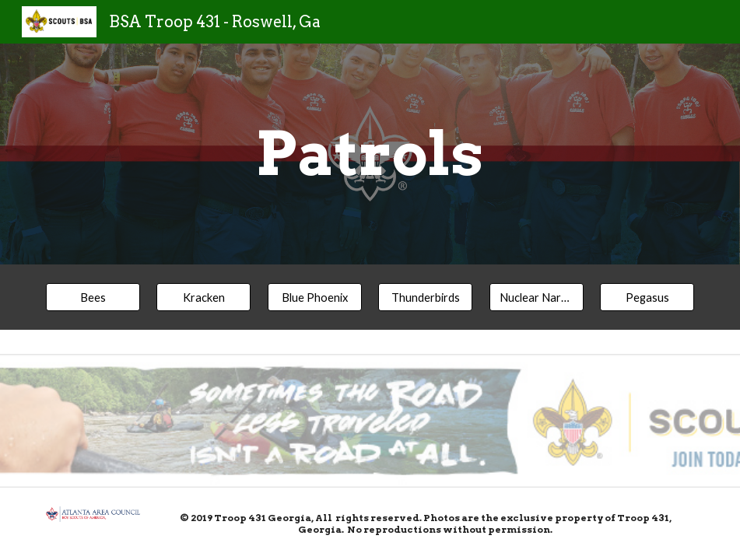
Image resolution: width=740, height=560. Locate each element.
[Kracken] (203, 297)
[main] (370, 154)
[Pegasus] (647, 297)
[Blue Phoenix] (315, 297)
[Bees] (93, 297)
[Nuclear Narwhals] (537, 297)
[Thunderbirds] (425, 297)
